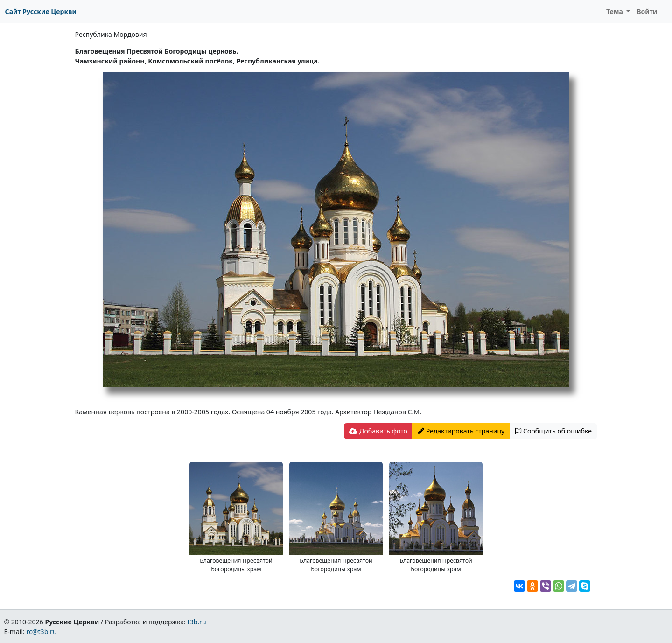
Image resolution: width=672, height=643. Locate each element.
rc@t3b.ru (42, 632)
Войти (647, 11)
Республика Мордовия (111, 34)
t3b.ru (197, 622)
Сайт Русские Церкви (41, 11)
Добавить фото (378, 431)
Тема (616, 11)
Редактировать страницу (461, 431)
